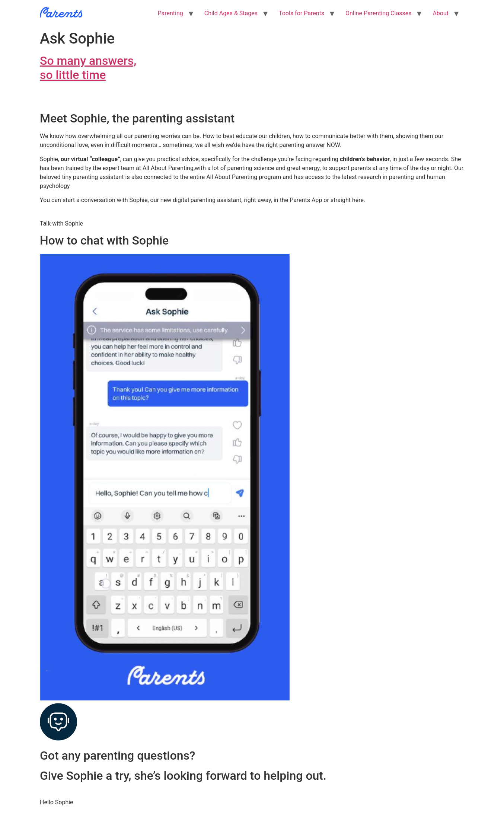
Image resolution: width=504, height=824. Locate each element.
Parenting (170, 13)
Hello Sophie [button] (57, 802)
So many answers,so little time (88, 68)
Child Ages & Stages (231, 13)
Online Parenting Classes (378, 13)
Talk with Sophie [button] (61, 223)
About (441, 13)
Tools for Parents (302, 13)
